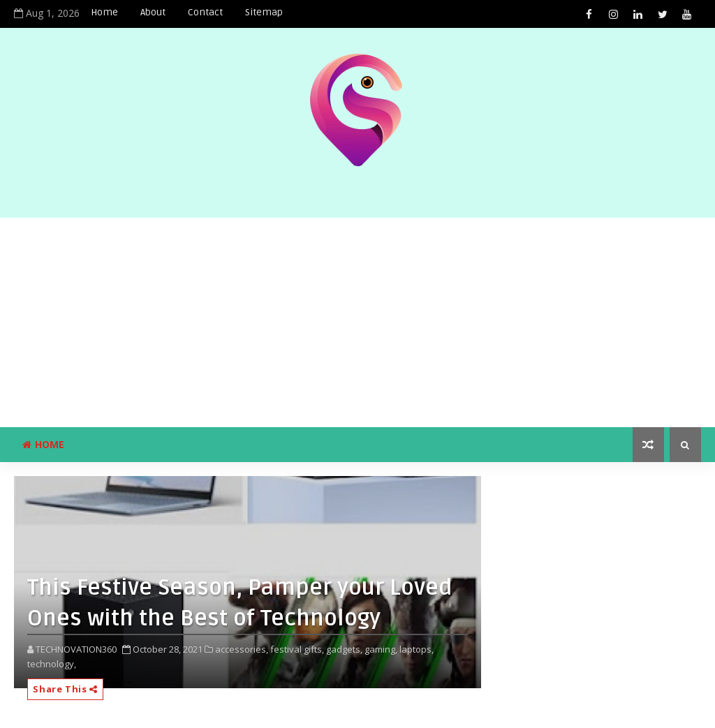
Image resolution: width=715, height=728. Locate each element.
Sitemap (264, 12)
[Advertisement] (357, 322)
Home (104, 12)
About (153, 12)
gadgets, (344, 649)
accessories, (242, 649)
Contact (205, 12)
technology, (52, 664)
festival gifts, (297, 649)
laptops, (417, 649)
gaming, (381, 649)
